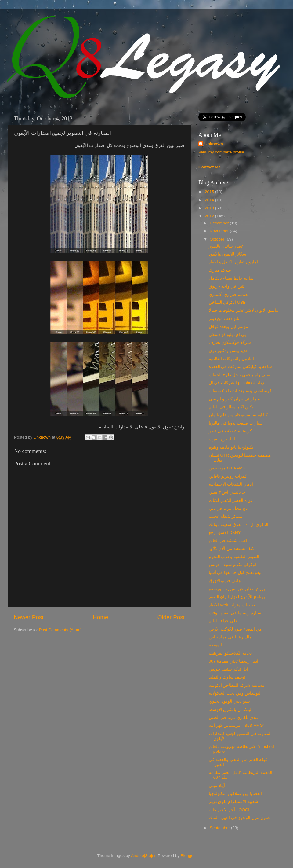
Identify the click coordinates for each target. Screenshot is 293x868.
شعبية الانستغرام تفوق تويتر (233, 802)
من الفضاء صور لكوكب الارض (235, 629)
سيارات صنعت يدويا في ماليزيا (236, 423)
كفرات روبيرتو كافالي (228, 476)
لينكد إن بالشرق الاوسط (230, 710)
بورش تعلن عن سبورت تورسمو (237, 589)
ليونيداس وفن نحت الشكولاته (235, 693)
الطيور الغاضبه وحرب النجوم (234, 557)
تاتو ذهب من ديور (224, 319)
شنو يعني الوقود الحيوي (229, 701)
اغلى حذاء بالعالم (224, 621)
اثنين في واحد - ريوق (227, 286)
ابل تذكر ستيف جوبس (228, 669)
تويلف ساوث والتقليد (227, 677)
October (218, 239)
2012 (210, 216)
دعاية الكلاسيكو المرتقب (230, 653)
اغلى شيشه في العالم (228, 541)
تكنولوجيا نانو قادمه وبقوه (231, 447)
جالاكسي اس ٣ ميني (227, 492)
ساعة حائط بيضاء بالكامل (231, 278)
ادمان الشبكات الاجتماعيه (231, 484)
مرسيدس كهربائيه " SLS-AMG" (237, 725)
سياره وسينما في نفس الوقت (235, 613)
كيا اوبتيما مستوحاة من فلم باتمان (238, 415)
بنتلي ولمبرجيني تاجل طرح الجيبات (240, 375)
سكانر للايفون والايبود (228, 254)
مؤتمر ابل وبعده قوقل (228, 327)
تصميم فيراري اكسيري (229, 294)
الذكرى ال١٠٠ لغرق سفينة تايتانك (239, 525)
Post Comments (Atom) (60, 630)
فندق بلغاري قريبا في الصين (234, 717)
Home (100, 617)
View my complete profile (221, 152)
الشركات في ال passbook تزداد (237, 383)
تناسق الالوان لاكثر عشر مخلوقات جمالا (244, 310)
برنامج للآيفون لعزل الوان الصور (237, 597)
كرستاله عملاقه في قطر (230, 431)
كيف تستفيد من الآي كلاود (232, 548)
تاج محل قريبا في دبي (228, 508)
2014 (210, 200)
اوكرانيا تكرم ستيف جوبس (232, 565)
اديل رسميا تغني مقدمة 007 (234, 661)
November (220, 231)
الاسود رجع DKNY (225, 533)
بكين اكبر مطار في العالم (231, 407)
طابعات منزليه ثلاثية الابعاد (232, 605)
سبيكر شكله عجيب (226, 516)
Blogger (188, 856)
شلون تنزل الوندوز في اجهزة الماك (240, 818)
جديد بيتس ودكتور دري (229, 351)
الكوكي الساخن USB (227, 302)
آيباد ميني (217, 786)
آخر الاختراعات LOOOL (230, 810)
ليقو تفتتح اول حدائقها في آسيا (235, 573)
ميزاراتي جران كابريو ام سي (234, 399)
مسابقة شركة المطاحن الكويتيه (237, 685)
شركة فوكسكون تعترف (230, 342)
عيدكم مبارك (220, 270)
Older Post (171, 617)
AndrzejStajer (143, 856)
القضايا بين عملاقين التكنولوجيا (235, 794)
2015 (210, 192)
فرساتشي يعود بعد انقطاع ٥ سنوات (240, 391)
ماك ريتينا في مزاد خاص (230, 637)
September (220, 828)
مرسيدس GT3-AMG (227, 468)
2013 (210, 208)
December (220, 223)
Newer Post (29, 617)
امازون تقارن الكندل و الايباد (233, 262)
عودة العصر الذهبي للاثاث (231, 500)
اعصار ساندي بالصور (227, 246)
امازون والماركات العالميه (232, 359)
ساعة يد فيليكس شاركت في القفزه (241, 367)
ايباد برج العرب (222, 439)
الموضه (215, 645)
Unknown (43, 437)
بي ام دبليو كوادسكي (227, 335)
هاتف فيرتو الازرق (225, 581)
